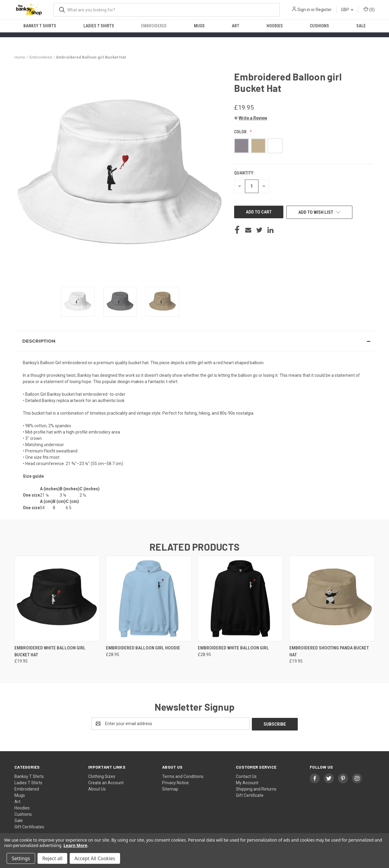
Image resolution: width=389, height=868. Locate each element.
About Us (97, 788)
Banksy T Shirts (40, 26)
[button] (251, 118)
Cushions (319, 26)
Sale (361, 26)
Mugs (199, 26)
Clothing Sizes (102, 776)
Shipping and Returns (256, 788)
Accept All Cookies (95, 858)
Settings (21, 858)
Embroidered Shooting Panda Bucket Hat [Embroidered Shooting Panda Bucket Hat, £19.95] (329, 651)
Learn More (75, 845)
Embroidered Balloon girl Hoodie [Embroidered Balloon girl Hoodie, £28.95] (143, 648)
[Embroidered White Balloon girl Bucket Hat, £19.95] (57, 599)
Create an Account (106, 782)
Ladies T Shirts (99, 26)
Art (235, 26)
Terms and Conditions (183, 776)
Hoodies (275, 26)
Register (324, 10)
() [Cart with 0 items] (369, 9)
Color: (241, 132)
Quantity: (244, 173)
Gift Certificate (250, 795)
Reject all (52, 858)
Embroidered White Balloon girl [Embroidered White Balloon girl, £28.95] (233, 648)
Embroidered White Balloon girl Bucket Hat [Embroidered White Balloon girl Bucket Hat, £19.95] (50, 651)
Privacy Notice (175, 782)
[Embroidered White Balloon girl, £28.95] (240, 599)
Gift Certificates (29, 826)
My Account (247, 782)
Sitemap (170, 788)
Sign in (304, 10)
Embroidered (154, 26)
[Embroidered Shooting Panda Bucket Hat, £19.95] (332, 599)
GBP (347, 10)
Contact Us (246, 776)
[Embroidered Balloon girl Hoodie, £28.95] (149, 599)
